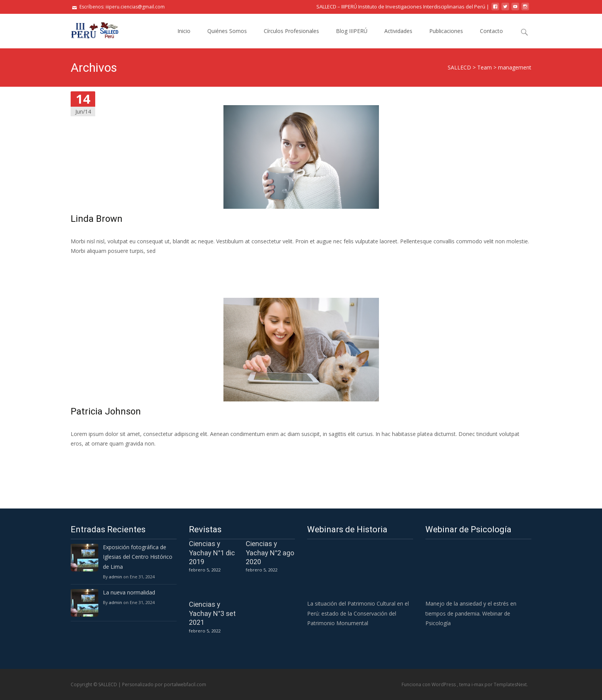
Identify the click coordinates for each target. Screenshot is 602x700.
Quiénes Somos (227, 31)
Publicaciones (446, 31)
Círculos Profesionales (291, 31)
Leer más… (86, 265)
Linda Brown (97, 219)
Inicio (184, 31)
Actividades (398, 31)
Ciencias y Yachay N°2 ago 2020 (270, 553)
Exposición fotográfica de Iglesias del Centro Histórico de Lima (138, 557)
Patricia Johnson (106, 411)
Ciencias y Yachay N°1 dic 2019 (212, 553)
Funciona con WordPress (429, 684)
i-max (478, 684)
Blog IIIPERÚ (352, 31)
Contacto (491, 31)
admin (116, 577)
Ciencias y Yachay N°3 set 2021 (212, 613)
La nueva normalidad (129, 592)
